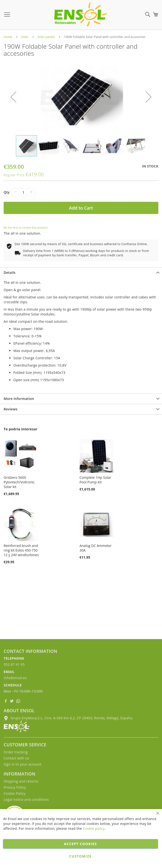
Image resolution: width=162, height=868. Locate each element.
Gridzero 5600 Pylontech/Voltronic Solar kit (19, 482)
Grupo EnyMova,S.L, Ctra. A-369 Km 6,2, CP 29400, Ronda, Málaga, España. (68, 718)
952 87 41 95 (14, 664)
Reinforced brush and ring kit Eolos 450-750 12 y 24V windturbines (21, 550)
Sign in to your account (23, 764)
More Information (19, 399)
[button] (13, 97)
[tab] (81, 272)
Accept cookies (80, 844)
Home (8, 37)
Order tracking (16, 752)
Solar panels (46, 37)
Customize (80, 856)
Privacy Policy (15, 787)
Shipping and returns (21, 781)
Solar (25, 37)
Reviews (11, 409)
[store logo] (81, 14)
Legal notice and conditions (26, 799)
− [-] (15, 192)
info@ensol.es (15, 678)
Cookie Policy (15, 793)
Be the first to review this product (26, 227)
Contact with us (16, 758)
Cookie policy (94, 828)
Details (10, 272)
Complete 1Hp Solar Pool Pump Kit (95, 480)
